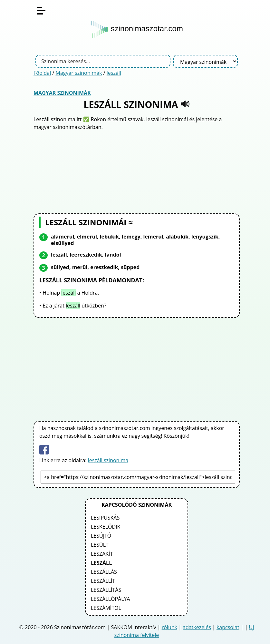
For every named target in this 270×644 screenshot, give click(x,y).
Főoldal (42, 73)
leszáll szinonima (108, 460)
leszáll (114, 73)
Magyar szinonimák (79, 73)
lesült (100, 545)
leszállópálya (111, 599)
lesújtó (101, 536)
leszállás (104, 572)
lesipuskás (105, 518)
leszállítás (106, 590)
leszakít (102, 554)
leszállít (103, 581)
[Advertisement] (137, 171)
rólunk (169, 627)
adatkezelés (197, 627)
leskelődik (106, 527)
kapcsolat (228, 627)
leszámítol (106, 608)
